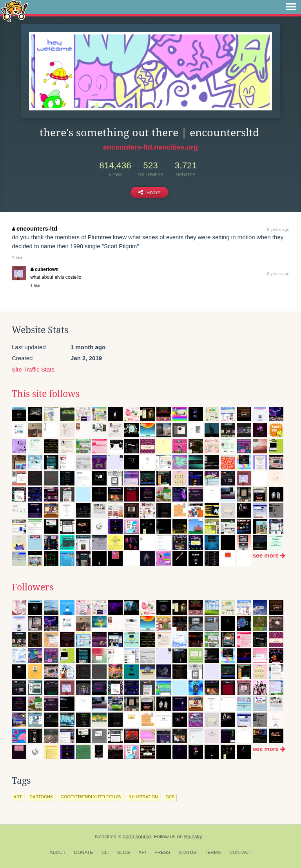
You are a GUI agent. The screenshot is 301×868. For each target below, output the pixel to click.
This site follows (46, 394)
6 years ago (278, 229)
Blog (124, 852)
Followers (33, 587)
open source (137, 836)
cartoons (41, 797)
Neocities (105, 836)
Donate (83, 852)
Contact (240, 852)
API (142, 852)
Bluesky (193, 836)
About (58, 852)
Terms (213, 852)
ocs (170, 797)
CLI (105, 852)
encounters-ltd (35, 228)
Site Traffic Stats (33, 369)
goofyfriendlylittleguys (91, 797)
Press (162, 852)
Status (188, 852)
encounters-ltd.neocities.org (150, 147)
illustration (143, 797)
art (18, 797)
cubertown (44, 269)
